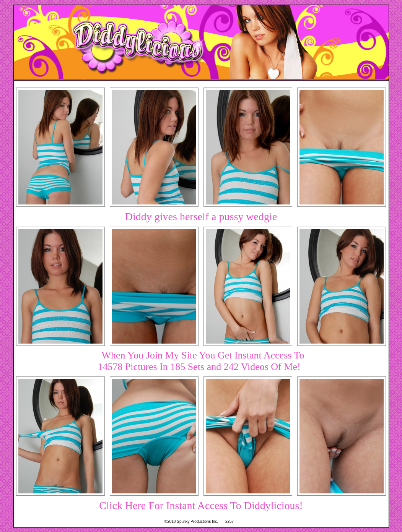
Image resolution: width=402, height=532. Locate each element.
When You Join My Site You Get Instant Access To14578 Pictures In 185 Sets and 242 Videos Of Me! (201, 361)
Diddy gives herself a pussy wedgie (201, 217)
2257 (229, 521)
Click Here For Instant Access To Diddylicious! (201, 505)
